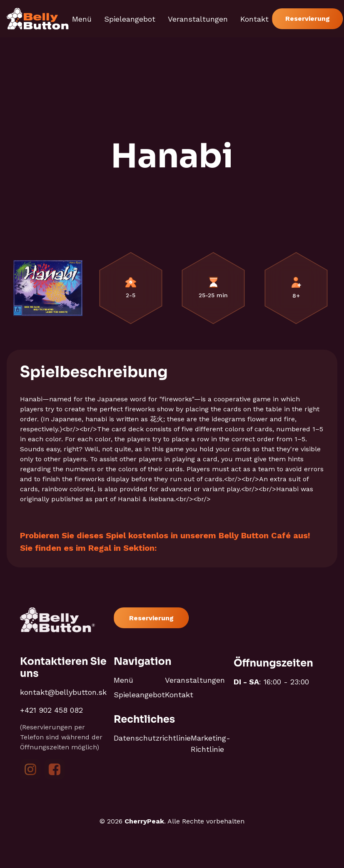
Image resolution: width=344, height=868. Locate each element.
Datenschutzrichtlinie (152, 738)
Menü (82, 19)
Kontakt (254, 19)
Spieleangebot (130, 19)
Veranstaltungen (198, 19)
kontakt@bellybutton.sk (63, 692)
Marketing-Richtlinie (211, 744)
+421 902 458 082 (51, 710)
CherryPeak (144, 821)
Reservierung (308, 19)
